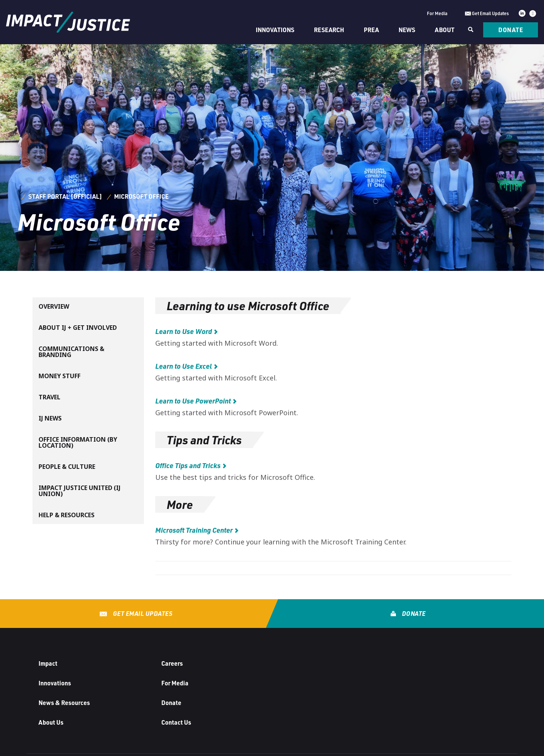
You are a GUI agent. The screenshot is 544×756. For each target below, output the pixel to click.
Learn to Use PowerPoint (193, 401)
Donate (511, 30)
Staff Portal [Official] (65, 196)
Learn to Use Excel (184, 366)
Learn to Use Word (184, 331)
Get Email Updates (142, 613)
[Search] (470, 30)
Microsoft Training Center (194, 530)
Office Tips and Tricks (188, 465)
